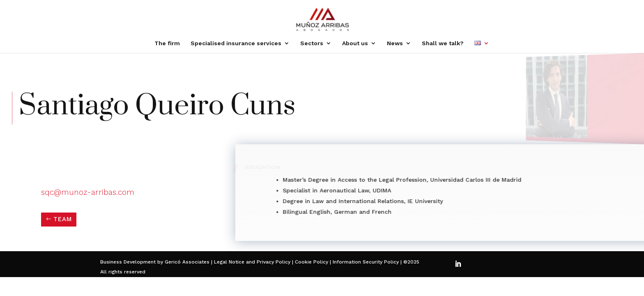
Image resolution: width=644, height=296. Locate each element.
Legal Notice (229, 262)
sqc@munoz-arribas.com (88, 192)
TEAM (63, 219)
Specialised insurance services (236, 43)
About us (355, 43)
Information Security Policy (366, 262)
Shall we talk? (443, 43)
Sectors (312, 43)
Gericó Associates (187, 262)
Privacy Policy (274, 262)
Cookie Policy (311, 262)
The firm (167, 43)
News (395, 43)
